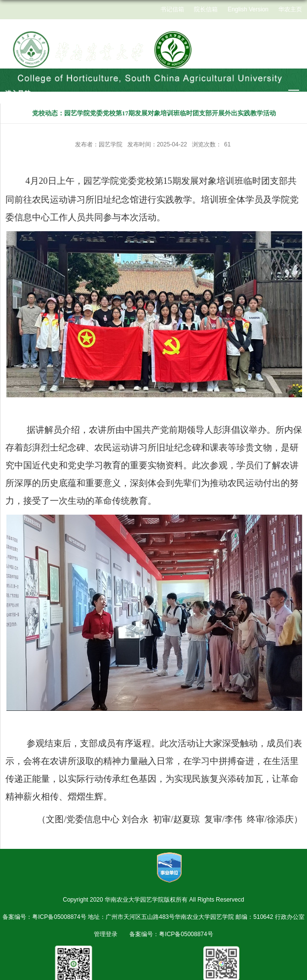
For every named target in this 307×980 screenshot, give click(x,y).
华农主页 (290, 9)
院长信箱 (206, 9)
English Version (248, 9)
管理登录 (106, 934)
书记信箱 (172, 9)
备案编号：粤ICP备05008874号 (171, 934)
